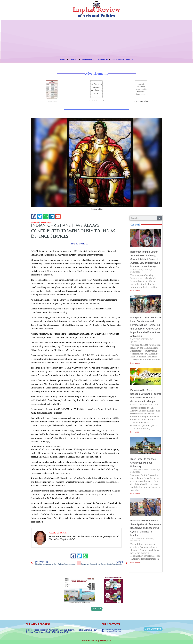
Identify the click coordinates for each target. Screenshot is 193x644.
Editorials (73, 60)
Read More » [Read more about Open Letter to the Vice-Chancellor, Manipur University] (135, 493)
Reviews (103, 60)
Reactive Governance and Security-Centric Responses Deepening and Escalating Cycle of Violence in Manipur (146, 528)
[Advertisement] (96, 38)
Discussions (88, 60)
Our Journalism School (122, 60)
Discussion (47, 222)
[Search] (159, 218)
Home (63, 60)
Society (55, 222)
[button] (34, 217)
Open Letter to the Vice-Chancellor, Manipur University (144, 463)
